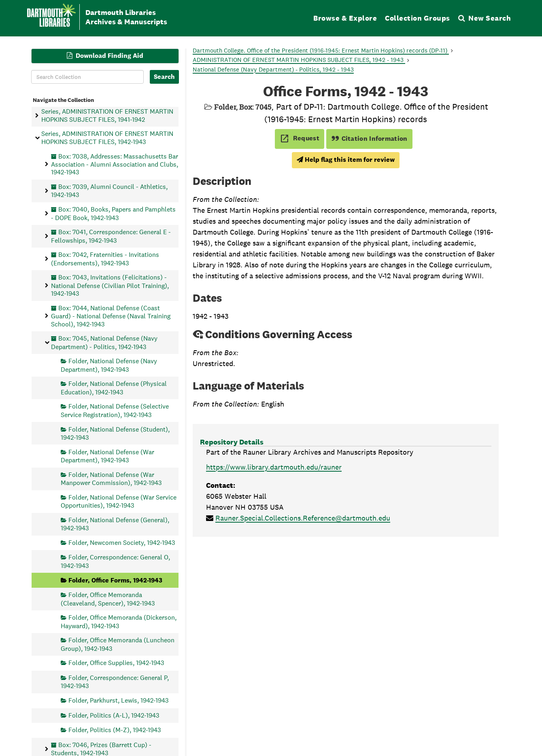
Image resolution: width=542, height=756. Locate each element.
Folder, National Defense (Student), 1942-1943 (115, 433)
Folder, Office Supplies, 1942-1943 (116, 663)
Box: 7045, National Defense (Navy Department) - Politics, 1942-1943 (104, 342)
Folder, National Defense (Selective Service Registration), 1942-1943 (115, 410)
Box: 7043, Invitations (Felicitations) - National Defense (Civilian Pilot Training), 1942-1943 (110, 285)
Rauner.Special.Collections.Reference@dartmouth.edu (303, 518)
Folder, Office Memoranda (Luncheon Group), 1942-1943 (118, 644)
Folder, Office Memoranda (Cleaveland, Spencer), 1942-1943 (108, 599)
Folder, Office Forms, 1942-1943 (115, 580)
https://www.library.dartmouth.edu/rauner (274, 467)
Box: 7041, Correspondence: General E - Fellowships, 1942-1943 (111, 236)
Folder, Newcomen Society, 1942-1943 (122, 542)
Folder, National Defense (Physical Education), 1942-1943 (114, 388)
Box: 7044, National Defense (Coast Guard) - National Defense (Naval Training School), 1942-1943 (111, 316)
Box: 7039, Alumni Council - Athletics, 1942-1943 (109, 191)
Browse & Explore (345, 18)
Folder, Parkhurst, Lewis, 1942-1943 (119, 700)
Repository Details (232, 442)
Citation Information (369, 139)
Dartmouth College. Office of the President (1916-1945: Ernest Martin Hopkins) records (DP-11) (321, 50)
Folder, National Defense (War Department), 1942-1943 (107, 456)
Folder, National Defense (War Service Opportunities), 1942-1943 (119, 501)
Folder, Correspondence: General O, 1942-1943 (115, 561)
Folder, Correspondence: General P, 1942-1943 (115, 681)
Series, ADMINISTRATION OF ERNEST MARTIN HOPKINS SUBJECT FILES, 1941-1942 (107, 115)
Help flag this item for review (346, 160)
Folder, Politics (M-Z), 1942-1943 (115, 730)
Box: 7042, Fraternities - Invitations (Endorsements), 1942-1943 (105, 259)
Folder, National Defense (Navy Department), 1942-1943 (109, 365)
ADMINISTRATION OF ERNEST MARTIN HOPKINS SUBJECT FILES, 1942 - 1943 (299, 60)
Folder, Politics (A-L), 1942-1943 (114, 715)
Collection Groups (418, 18)
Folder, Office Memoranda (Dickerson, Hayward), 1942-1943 (119, 622)
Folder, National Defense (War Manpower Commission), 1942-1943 (111, 478)
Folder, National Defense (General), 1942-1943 (115, 524)
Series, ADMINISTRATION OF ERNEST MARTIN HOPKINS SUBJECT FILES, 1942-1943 (107, 138)
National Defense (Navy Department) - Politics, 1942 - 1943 (273, 69)
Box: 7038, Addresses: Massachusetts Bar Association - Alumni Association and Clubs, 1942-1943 (115, 164)
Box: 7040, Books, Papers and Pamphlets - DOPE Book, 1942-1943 (113, 213)
